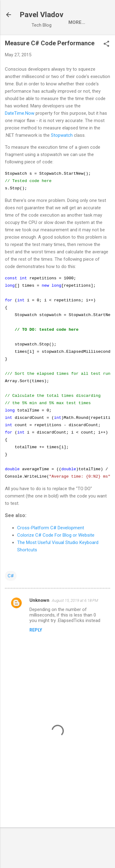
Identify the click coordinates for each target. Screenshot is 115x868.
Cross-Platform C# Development (51, 556)
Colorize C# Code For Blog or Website (56, 564)
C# (11, 604)
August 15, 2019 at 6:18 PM (75, 629)
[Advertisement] (57, 803)
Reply (36, 658)
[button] (106, 44)
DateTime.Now (20, 113)
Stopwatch (62, 135)
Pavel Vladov (42, 15)
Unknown (39, 629)
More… (77, 22)
